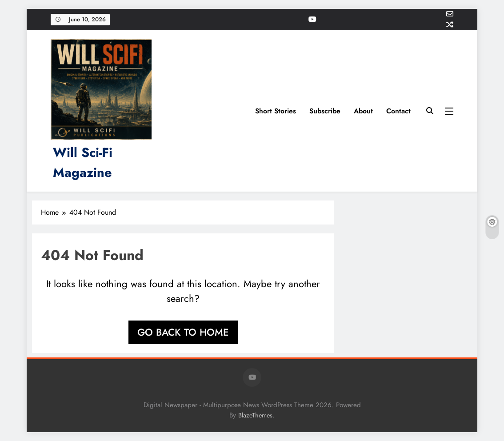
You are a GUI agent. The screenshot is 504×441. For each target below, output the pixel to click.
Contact (398, 111)
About (363, 111)
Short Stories (276, 111)
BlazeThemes (255, 415)
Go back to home (183, 332)
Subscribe (325, 111)
